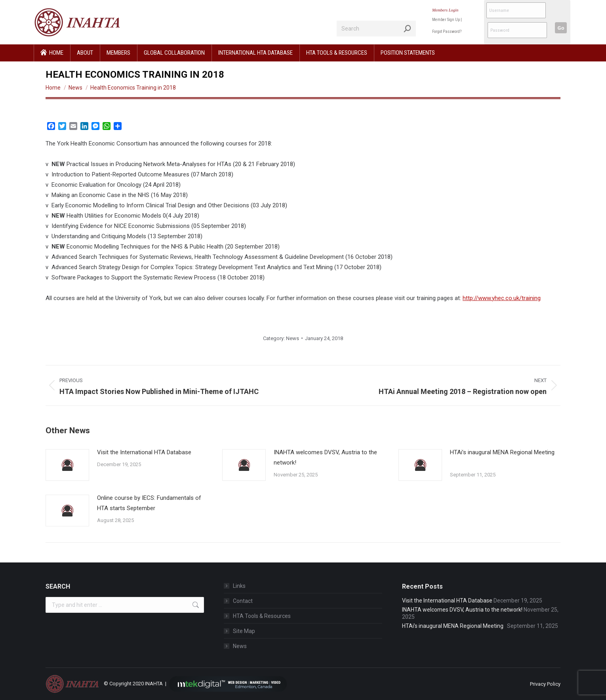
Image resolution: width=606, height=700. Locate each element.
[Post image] (67, 465)
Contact (243, 601)
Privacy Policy (545, 684)
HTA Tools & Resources (262, 616)
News (293, 338)
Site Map (244, 631)
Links (239, 586)
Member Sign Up (446, 20)
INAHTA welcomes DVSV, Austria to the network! (325, 457)
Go (561, 28)
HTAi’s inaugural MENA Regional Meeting (502, 457)
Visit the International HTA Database (144, 452)
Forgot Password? (447, 32)
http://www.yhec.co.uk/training (502, 298)
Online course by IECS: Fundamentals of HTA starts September (149, 503)
